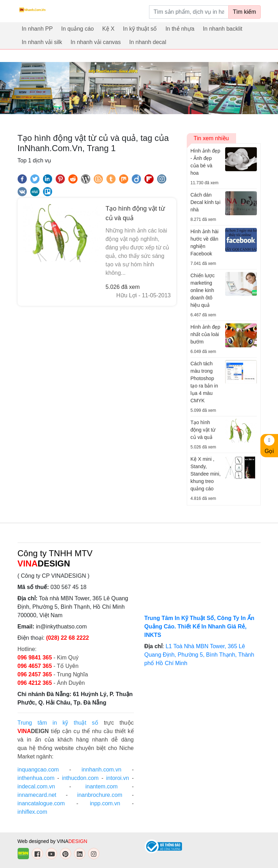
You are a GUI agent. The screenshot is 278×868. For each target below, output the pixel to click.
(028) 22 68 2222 (68, 638)
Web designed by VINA (52, 841)
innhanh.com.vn (102, 770)
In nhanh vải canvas (95, 42)
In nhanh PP (37, 29)
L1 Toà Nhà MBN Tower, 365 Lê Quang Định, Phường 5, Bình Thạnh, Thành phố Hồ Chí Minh (199, 655)
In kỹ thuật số (140, 29)
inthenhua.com (36, 778)
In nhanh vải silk (42, 42)
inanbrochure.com (100, 795)
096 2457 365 (35, 674)
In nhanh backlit (223, 29)
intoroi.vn (118, 778)
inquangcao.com (38, 770)
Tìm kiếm (245, 12)
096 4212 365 (35, 683)
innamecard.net (37, 795)
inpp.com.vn (105, 803)
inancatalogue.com (41, 803)
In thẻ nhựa (180, 29)
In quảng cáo (78, 29)
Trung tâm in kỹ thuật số (58, 723)
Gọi (269, 445)
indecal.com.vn (36, 786)
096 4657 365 (36, 666)
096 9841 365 (36, 658)
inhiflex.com (32, 812)
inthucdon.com (80, 778)
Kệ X (108, 29)
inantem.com (101, 786)
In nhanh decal (148, 42)
